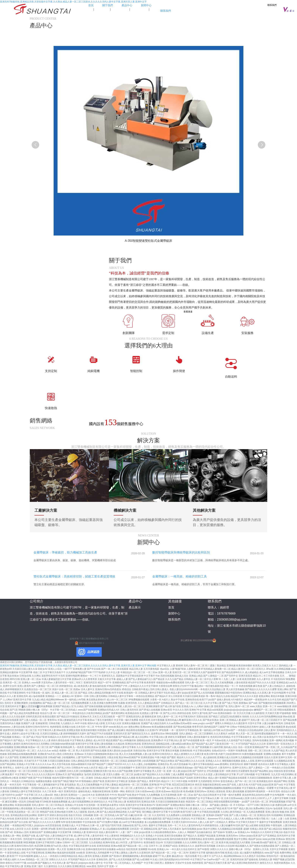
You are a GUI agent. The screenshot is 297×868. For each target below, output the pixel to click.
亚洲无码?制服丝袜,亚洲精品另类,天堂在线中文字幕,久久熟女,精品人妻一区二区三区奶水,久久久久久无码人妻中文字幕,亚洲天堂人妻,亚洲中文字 (73, 2)
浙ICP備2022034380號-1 (89, 643)
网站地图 (152, 666)
